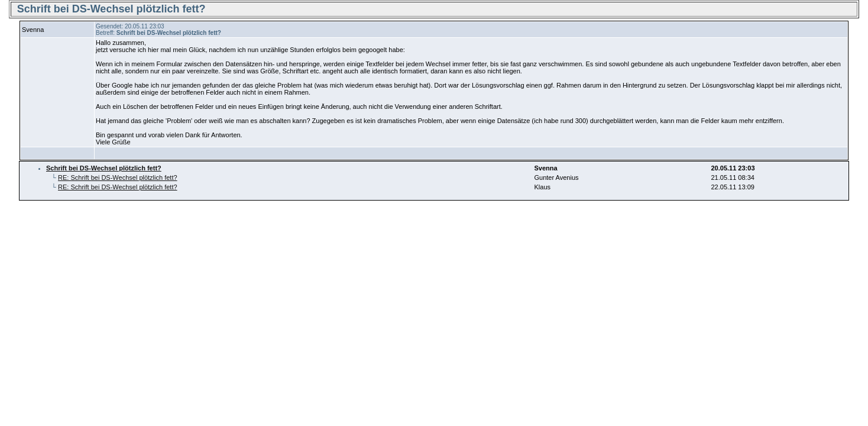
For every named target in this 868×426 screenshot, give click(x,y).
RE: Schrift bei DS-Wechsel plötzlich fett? (118, 177)
